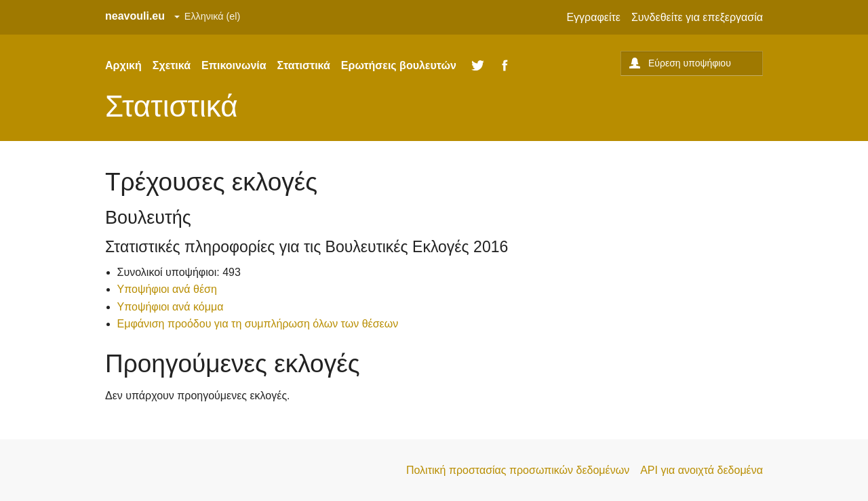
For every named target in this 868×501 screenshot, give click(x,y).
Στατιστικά (304, 65)
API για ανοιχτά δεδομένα (702, 470)
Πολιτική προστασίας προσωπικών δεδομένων (518, 470)
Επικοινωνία (234, 65)
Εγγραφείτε (593, 17)
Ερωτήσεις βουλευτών (399, 65)
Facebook (505, 66)
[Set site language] (207, 17)
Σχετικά (172, 65)
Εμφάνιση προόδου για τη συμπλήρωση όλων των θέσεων (258, 324)
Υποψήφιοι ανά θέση (167, 289)
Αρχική (123, 65)
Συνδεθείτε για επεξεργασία (697, 17)
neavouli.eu (135, 16)
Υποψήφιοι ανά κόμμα (171, 307)
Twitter (478, 66)
